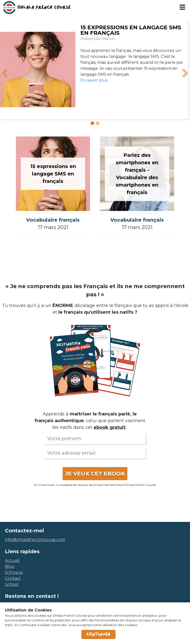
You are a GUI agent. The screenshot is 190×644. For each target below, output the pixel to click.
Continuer (98, 634)
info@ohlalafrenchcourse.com (35, 540)
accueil (12, 560)
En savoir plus (94, 80)
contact (13, 578)
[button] (5, 73)
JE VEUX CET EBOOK (95, 474)
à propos (14, 572)
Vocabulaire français (53, 220)
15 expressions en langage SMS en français (131, 30)
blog (10, 566)
